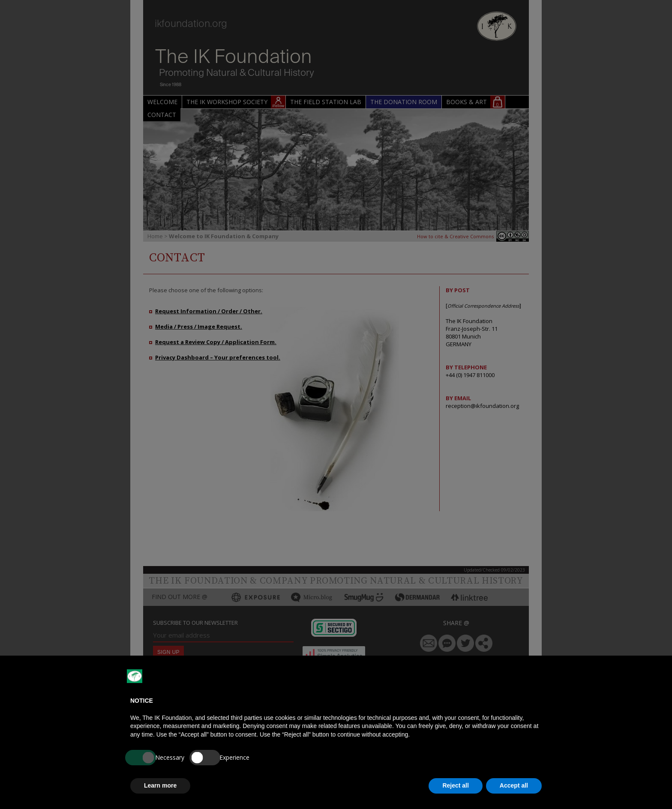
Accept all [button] (514, 785)
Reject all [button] (455, 785)
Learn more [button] (160, 785)
